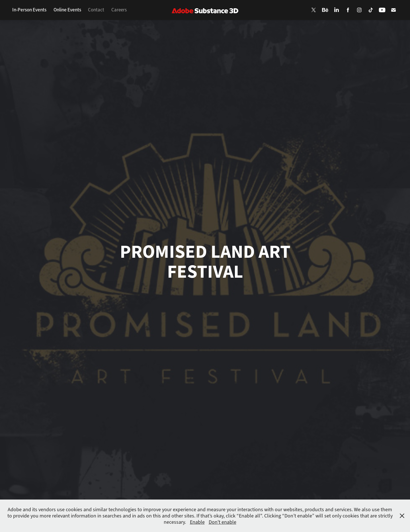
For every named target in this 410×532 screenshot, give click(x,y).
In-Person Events (29, 10)
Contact (96, 10)
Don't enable (223, 522)
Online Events (67, 10)
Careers (119, 10)
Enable (197, 522)
